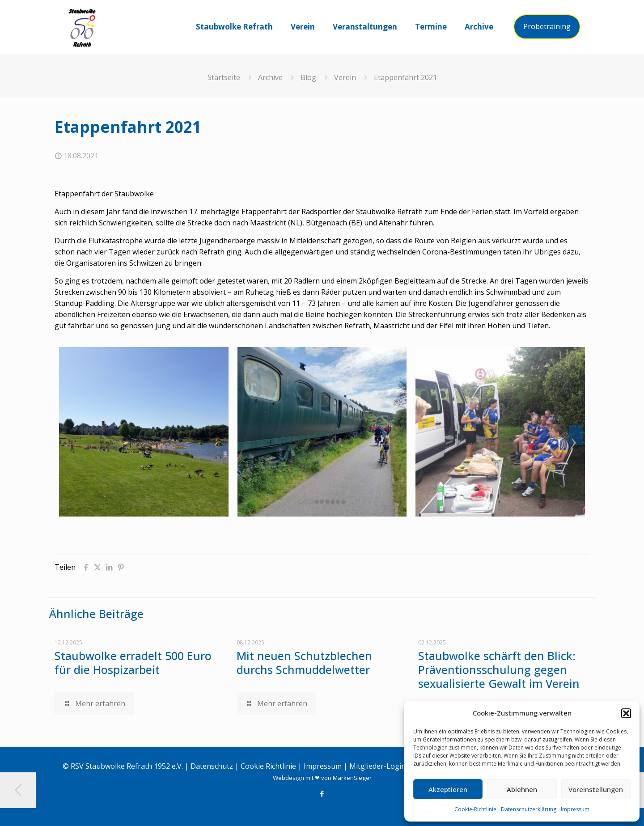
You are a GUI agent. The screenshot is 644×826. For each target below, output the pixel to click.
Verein (345, 77)
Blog (308, 77)
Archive (270, 77)
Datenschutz (212, 766)
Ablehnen (522, 789)
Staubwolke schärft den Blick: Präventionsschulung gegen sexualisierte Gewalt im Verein (499, 669)
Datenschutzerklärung (529, 809)
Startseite (224, 77)
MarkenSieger (352, 778)
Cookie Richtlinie (268, 766)
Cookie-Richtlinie (475, 809)
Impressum (575, 809)
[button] (626, 713)
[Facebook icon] (322, 793)
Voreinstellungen (596, 789)
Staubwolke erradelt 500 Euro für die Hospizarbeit (133, 663)
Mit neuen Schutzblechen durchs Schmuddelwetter (304, 663)
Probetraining (547, 26)
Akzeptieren (448, 789)
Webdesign (288, 778)
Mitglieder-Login (377, 766)
